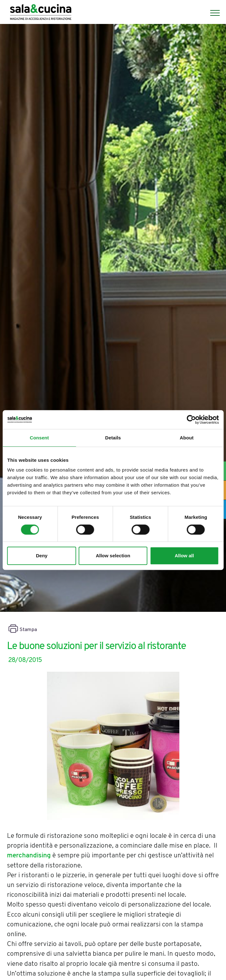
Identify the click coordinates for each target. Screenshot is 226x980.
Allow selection (113, 556)
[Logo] (41, 13)
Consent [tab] (39, 438)
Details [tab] (113, 438)
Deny (42, 556)
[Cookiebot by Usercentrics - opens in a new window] (191, 420)
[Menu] (212, 13)
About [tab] (187, 438)
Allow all (184, 556)
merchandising (29, 856)
